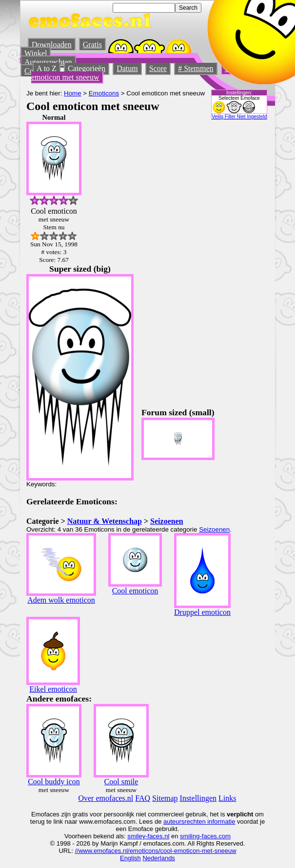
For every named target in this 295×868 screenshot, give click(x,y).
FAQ (143, 798)
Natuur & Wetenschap (105, 521)
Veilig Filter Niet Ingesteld (239, 117)
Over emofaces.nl (106, 798)
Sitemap (165, 798)
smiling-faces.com (205, 836)
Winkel (36, 53)
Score (158, 68)
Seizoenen (167, 521)
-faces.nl (157, 836)
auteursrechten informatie (199, 822)
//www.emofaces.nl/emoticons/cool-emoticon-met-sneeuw (156, 851)
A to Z (47, 68)
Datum (127, 68)
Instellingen (198, 798)
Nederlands (159, 858)
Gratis (92, 45)
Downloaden (52, 45)
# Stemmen (196, 68)
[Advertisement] (183, 259)
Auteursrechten (48, 62)
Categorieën (87, 68)
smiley (136, 836)
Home (73, 93)
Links (227, 798)
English (130, 858)
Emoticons (104, 93)
